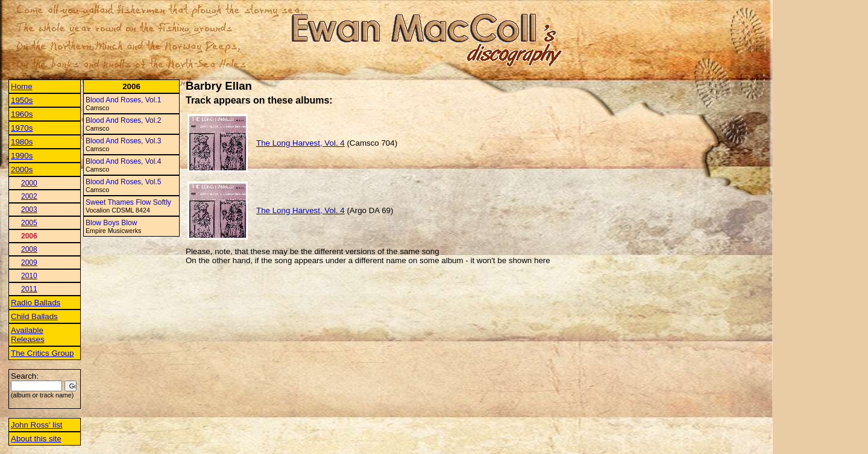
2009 (29, 263)
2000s (22, 169)
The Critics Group (42, 353)
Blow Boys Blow (111, 223)
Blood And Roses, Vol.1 (123, 100)
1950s (22, 100)
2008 (29, 249)
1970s (22, 128)
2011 (29, 289)
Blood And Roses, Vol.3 (123, 141)
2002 (29, 196)
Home (22, 86)
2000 (29, 183)
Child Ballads (34, 316)
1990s (22, 156)
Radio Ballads (36, 303)
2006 (29, 236)
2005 (29, 223)
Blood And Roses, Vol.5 (123, 182)
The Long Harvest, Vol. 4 (300, 143)
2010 (29, 276)
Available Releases (28, 335)
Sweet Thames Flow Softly (128, 202)
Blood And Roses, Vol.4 (123, 161)
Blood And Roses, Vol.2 (123, 120)
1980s (22, 142)
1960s (22, 114)
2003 (29, 210)
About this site (36, 439)
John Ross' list (37, 425)
